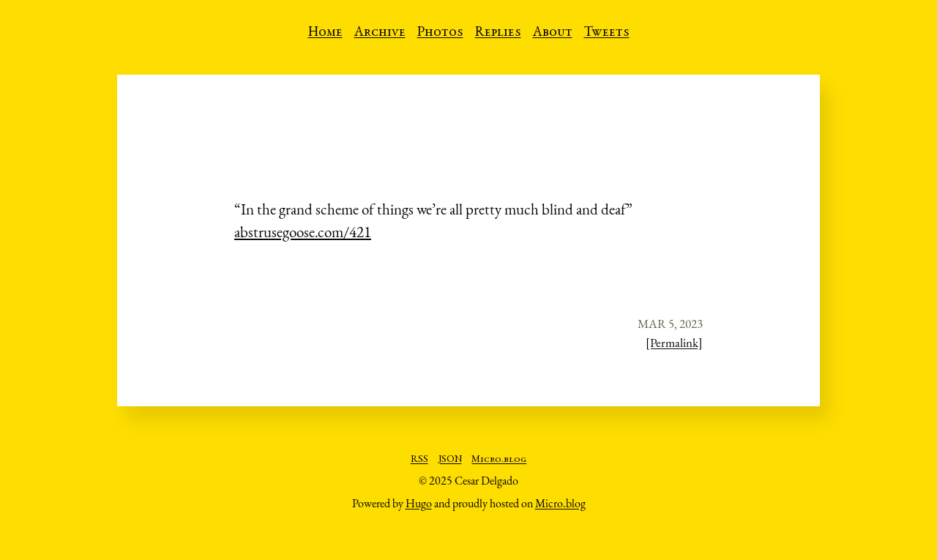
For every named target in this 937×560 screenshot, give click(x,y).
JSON (450, 460)
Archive (380, 33)
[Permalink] (674, 343)
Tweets (607, 33)
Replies (498, 33)
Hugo (419, 503)
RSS (419, 460)
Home (325, 33)
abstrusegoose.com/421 (303, 232)
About (553, 33)
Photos (440, 33)
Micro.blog (499, 460)
